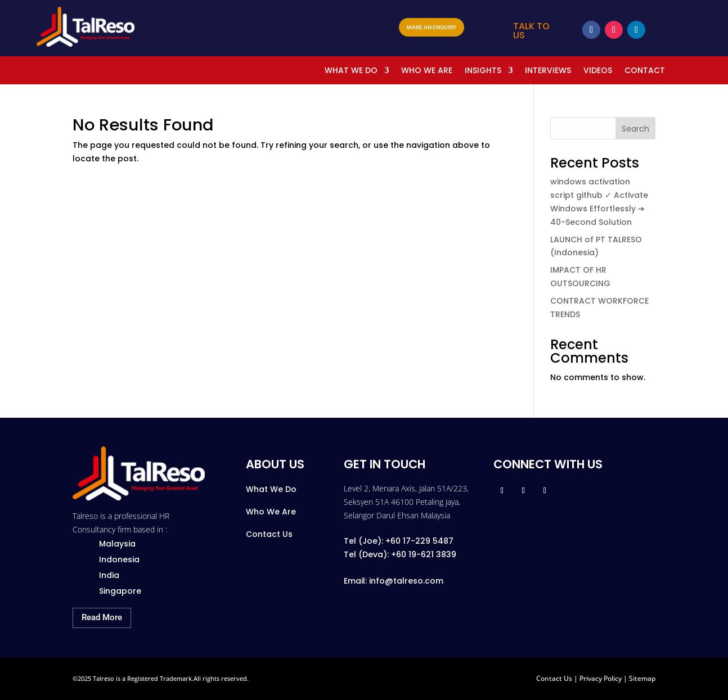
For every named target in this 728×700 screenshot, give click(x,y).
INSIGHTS (483, 71)
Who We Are (271, 512)
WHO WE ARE (427, 71)
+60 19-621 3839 (424, 554)
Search (635, 129)
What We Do (271, 489)
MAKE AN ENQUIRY (432, 27)
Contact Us (269, 534)
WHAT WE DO (351, 71)
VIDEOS (598, 71)
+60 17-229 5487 (419, 541)
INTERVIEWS (548, 71)
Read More (102, 617)
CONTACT (645, 71)
